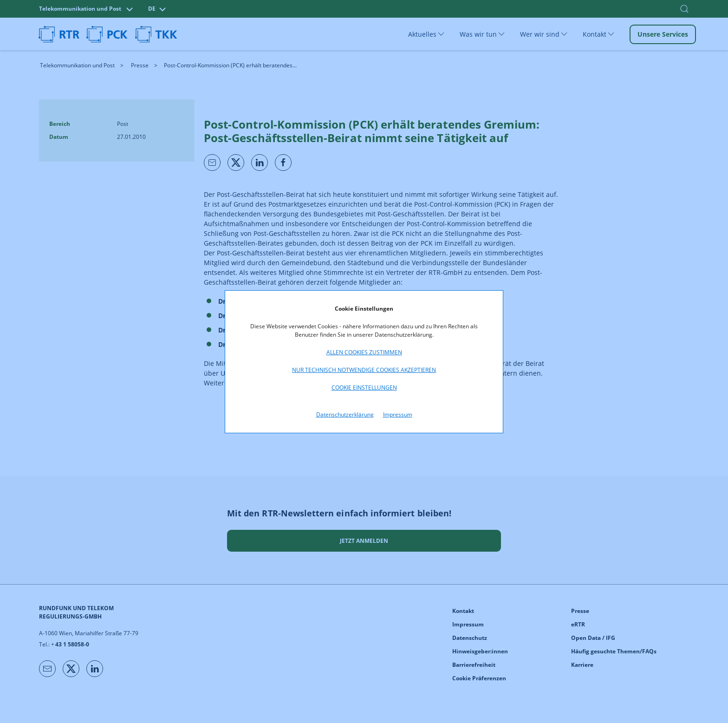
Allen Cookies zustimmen (364, 352)
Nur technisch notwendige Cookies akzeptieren (364, 370)
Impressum (398, 414)
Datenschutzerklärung (345, 414)
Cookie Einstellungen (364, 388)
